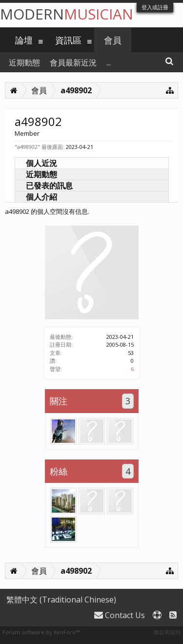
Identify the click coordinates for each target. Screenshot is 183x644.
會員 (113, 40)
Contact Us (120, 615)
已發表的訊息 (49, 186)
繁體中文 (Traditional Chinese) (61, 600)
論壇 (24, 40)
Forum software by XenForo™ (41, 632)
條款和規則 (167, 632)
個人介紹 (41, 197)
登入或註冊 (155, 7)
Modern (67, 14)
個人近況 (41, 163)
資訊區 (68, 40)
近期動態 (41, 174)
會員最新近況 (73, 62)
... (109, 62)
